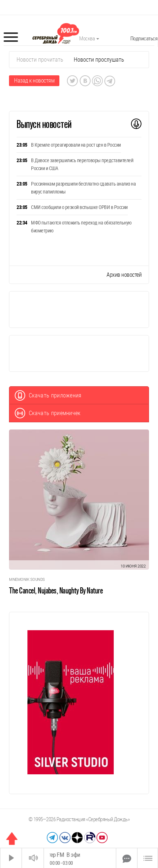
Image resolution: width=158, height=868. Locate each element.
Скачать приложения (48, 395)
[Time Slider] (80, 858)
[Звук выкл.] (33, 858)
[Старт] (11, 858)
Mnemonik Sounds (27, 580)
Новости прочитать (40, 60)
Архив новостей (124, 275)
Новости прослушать (99, 60)
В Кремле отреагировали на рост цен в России (76, 145)
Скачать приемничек (48, 413)
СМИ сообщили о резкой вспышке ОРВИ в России (79, 207)
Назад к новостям (34, 81)
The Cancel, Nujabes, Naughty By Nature (56, 591)
